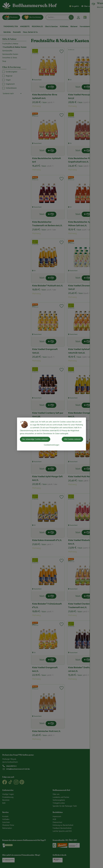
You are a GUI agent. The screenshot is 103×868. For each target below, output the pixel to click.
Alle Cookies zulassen (72, 439)
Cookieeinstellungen (52, 445)
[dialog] (51, 434)
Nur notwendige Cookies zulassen (35, 439)
